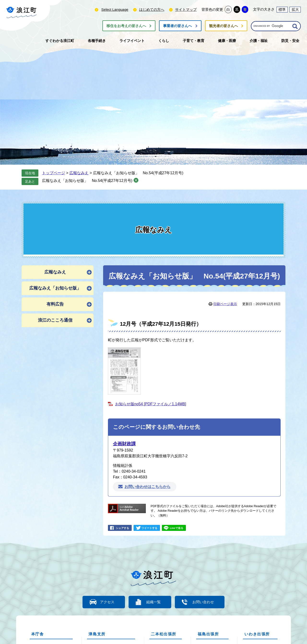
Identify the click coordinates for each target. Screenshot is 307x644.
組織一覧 (153, 602)
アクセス (107, 602)
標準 (282, 9)
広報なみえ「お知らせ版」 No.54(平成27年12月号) (87, 181)
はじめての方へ (152, 9)
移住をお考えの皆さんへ (126, 26)
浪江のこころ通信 (55, 320)
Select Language (115, 9)
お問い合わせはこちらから (148, 487)
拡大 (295, 9)
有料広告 (55, 304)
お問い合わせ (204, 602)
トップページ (53, 173)
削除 (136, 180)
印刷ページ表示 (225, 304)
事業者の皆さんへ (177, 26)
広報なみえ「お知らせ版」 (55, 288)
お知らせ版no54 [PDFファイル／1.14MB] (151, 404)
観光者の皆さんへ (224, 26)
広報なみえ (79, 173)
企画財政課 (124, 444)
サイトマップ (186, 9)
